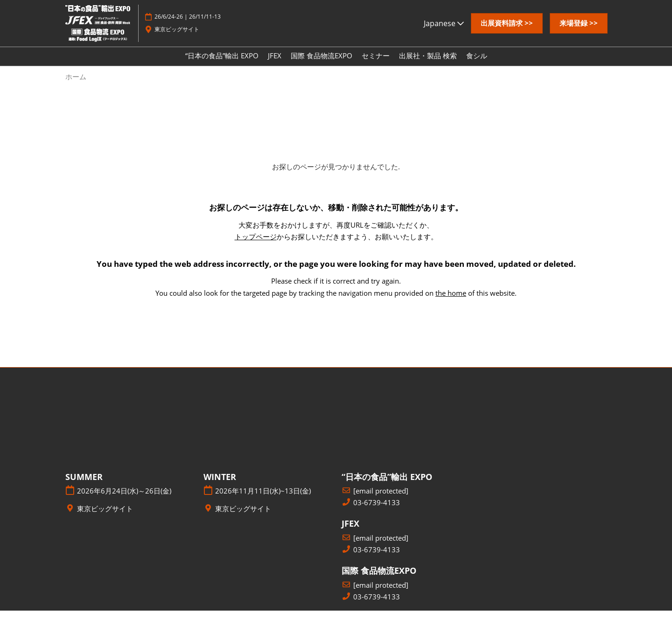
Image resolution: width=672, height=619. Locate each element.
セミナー (376, 64)
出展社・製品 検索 (428, 64)
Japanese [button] (444, 32)
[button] (507, 32)
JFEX (275, 64)
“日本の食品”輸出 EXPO (222, 64)
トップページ (256, 245)
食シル (477, 64)
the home (451, 301)
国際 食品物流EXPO (322, 64)
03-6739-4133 (377, 511)
